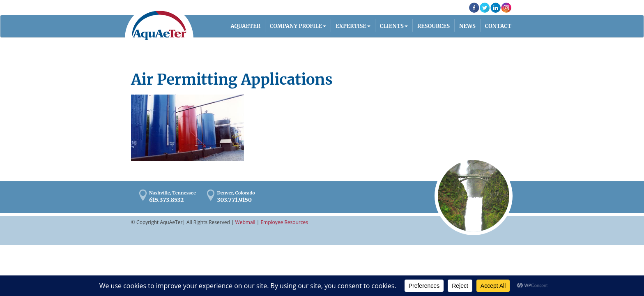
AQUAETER (246, 26)
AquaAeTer (159, 25)
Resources (434, 26)
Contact (498, 26)
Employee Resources (284, 222)
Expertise (351, 26)
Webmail (245, 222)
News (467, 26)
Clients (392, 26)
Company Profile (296, 26)
